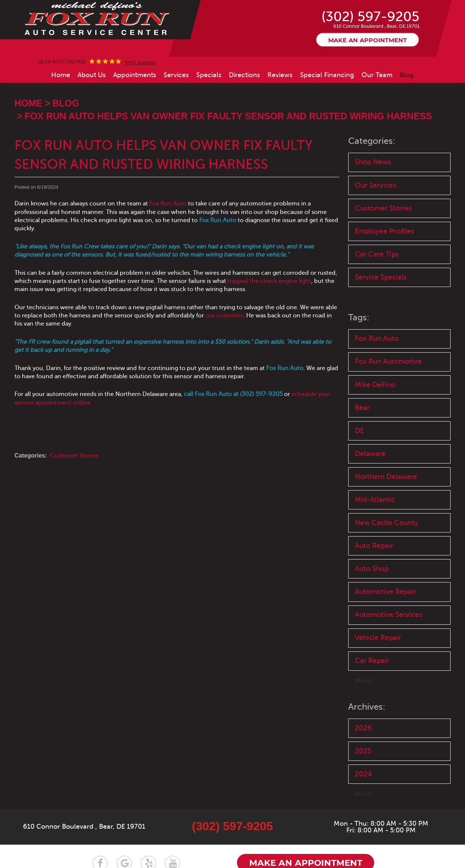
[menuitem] (61, 75)
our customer (224, 316)
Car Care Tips (377, 254)
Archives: (367, 707)
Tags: (359, 318)
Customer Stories (74, 456)
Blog (407, 75)
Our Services (376, 185)
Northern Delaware (386, 477)
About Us (92, 75)
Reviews (280, 75)
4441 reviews (140, 63)
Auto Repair (374, 546)
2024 (363, 774)
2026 (363, 728)
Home (61, 75)
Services (176, 75)
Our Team (377, 75)
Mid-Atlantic (375, 500)
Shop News (373, 162)
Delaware (370, 454)
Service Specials (381, 277)
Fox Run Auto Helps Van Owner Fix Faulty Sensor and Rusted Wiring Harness (228, 116)
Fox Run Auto (169, 204)
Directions (244, 75)
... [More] (360, 681)
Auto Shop (372, 569)
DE (360, 431)
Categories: (372, 141)
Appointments (135, 75)
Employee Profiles (385, 231)
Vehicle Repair (378, 638)
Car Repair (372, 661)
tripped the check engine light (269, 281)
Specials (209, 75)
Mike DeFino (375, 385)
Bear (362, 408)
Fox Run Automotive (388, 361)
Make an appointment (367, 40)
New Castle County (387, 523)
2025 (363, 751)
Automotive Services (389, 615)
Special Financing (327, 75)
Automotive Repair (385, 592)
